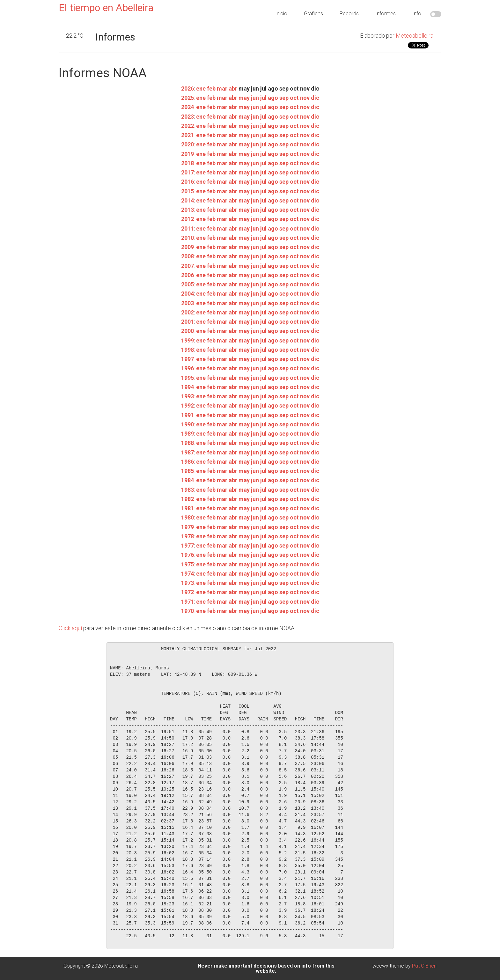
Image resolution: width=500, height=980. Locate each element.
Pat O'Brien (424, 966)
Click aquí (70, 628)
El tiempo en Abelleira (106, 8)
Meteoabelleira (415, 36)
